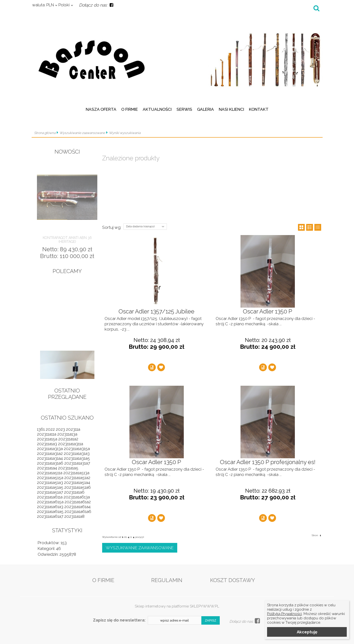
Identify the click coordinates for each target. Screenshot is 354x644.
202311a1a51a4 (77, 482)
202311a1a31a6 (50, 463)
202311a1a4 (47, 468)
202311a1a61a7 (50, 516)
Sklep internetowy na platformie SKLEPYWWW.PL (177, 606)
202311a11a (47, 434)
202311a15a (47, 439)
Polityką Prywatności (284, 614)
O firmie (130, 109)
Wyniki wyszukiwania (125, 133)
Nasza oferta (101, 109)
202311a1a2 (68, 439)
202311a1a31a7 (77, 463)
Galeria (205, 109)
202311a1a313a (50, 449)
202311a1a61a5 (50, 511)
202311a (73, 429)
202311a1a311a (71, 444)
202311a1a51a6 (78, 487)
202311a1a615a (50, 502)
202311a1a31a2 (50, 453)
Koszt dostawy (233, 580)
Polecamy (67, 271)
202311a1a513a (76, 473)
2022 (50, 429)
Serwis (184, 109)
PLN (43, 5)
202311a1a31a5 (77, 458)
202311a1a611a (50, 497)
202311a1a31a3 (77, 453)
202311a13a (67, 434)
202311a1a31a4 (50, 458)
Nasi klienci (231, 109)
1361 (41, 429)
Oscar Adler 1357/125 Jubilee (156, 311)
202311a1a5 (68, 468)
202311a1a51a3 (50, 482)
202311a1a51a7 (50, 492)
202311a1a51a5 (50, 487)
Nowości (67, 152)
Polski (64, 5)
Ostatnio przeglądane (67, 394)
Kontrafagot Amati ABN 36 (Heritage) (67, 240)
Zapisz (211, 620)
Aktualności (157, 109)
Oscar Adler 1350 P (268, 311)
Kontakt (259, 109)
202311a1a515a (50, 478)
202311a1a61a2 (78, 502)
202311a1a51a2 (77, 478)
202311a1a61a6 (78, 511)
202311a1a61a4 (77, 507)
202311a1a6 (74, 492)
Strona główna (45, 133)
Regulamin (167, 580)
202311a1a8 (74, 516)
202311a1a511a (50, 473)
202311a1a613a (77, 497)
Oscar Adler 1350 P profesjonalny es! (268, 462)
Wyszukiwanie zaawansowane (82, 133)
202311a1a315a (77, 449)
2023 (60, 429)
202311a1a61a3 (50, 507)
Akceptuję (307, 632)
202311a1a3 (47, 444)
